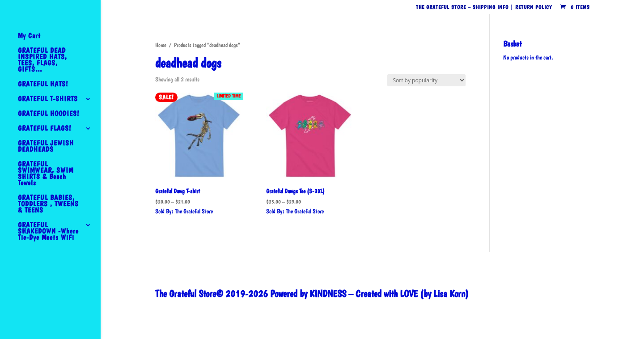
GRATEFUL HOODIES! (49, 114)
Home (161, 45)
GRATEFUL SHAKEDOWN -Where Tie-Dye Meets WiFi (48, 232)
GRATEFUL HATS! (43, 85)
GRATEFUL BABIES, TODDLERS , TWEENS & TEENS (48, 204)
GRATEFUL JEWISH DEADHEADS (46, 147)
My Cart (29, 36)
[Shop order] (426, 80)
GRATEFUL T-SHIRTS (48, 99)
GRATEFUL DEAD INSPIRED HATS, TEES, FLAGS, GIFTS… (42, 60)
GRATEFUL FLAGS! (44, 129)
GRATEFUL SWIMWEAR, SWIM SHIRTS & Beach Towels (46, 174)
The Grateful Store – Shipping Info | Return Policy (484, 7)
